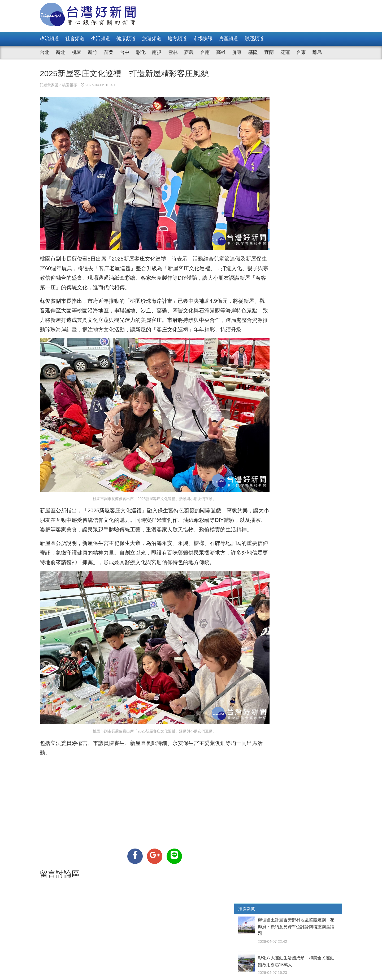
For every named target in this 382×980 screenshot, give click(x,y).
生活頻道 (101, 39)
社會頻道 (75, 39)
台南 (205, 52)
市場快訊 (203, 39)
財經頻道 (254, 39)
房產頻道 (228, 39)
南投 (157, 52)
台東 (301, 52)
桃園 (77, 52)
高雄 (221, 52)
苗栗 (109, 52)
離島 (317, 52)
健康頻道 (126, 39)
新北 (60, 52)
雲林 (173, 52)
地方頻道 (177, 39)
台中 (125, 52)
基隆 (253, 52)
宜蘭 (269, 52)
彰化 (141, 52)
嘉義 (189, 52)
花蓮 (285, 52)
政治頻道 (49, 39)
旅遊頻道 (152, 39)
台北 (45, 52)
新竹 (93, 52)
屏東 (237, 52)
